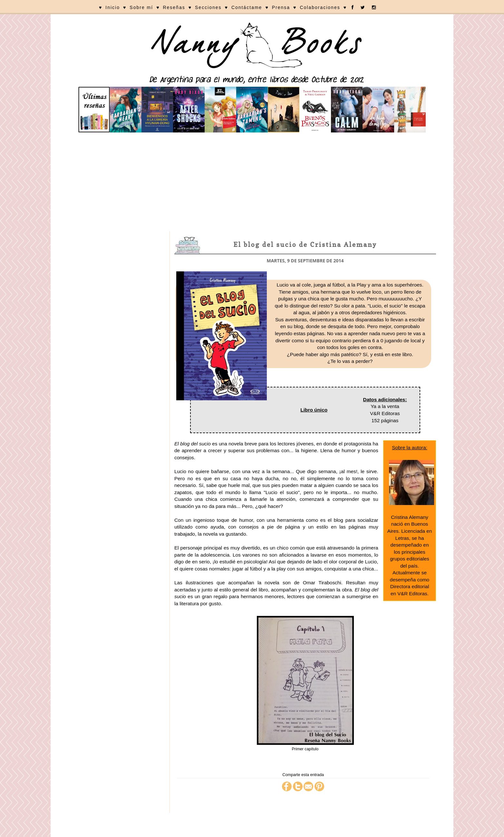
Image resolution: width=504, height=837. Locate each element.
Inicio (113, 7)
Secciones (208, 7)
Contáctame (247, 7)
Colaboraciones (320, 7)
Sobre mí (141, 7)
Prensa (281, 7)
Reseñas (174, 7)
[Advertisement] (252, 183)
